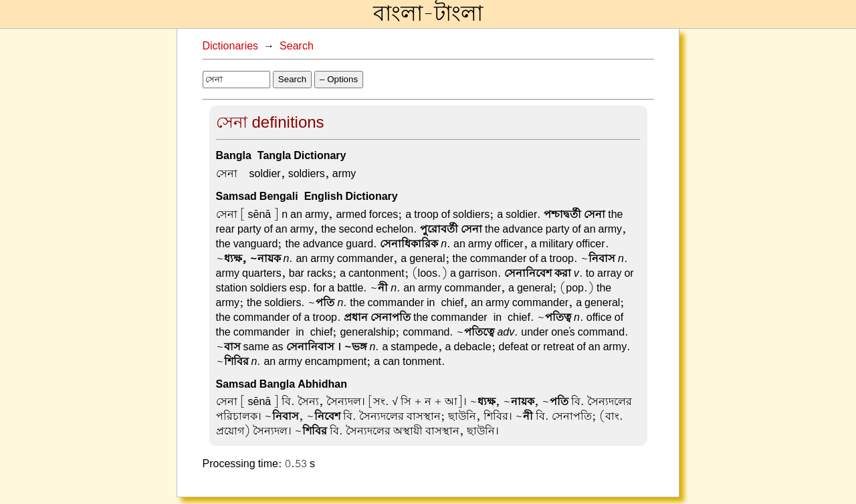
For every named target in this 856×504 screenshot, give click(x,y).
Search (297, 46)
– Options (339, 79)
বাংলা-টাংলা (428, 14)
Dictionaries (231, 46)
